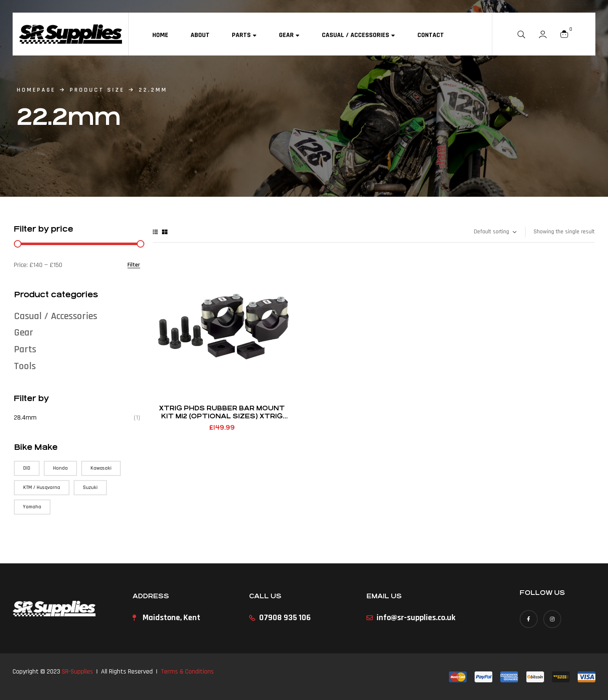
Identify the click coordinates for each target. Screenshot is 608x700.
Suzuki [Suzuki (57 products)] (90, 487)
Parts (25, 349)
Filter (134, 265)
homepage (36, 90)
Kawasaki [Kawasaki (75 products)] (101, 468)
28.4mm (25, 418)
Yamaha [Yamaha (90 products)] (32, 507)
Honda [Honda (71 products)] (60, 468)
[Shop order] (495, 232)
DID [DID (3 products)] (27, 468)
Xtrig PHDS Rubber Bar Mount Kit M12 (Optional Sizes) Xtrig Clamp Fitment (222, 416)
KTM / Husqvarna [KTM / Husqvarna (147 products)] (42, 487)
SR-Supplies (77, 672)
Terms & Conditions (187, 672)
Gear (24, 333)
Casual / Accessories (56, 316)
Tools (25, 366)
